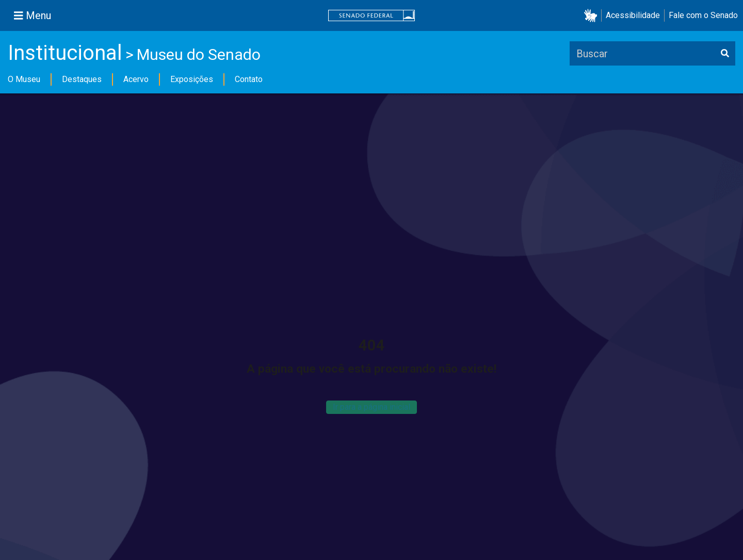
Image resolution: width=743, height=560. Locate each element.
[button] (593, 16)
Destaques (82, 79)
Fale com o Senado (703, 15)
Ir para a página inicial (372, 407)
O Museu (24, 79)
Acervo (136, 79)
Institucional (65, 53)
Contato (249, 79)
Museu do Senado (199, 54)
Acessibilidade (633, 15)
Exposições (192, 79)
